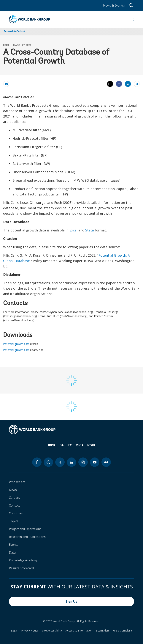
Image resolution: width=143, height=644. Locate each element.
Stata (90, 230)
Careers (14, 498)
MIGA (80, 445)
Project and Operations (25, 529)
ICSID (91, 445)
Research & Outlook (15, 31)
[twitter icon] (60, 462)
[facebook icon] (37, 462)
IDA (61, 445)
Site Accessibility (52, 631)
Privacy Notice (30, 631)
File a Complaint (123, 631)
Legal (14, 631)
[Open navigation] (133, 19)
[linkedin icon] (71, 462)
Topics (14, 521)
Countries (16, 513)
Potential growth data (16, 344)
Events (14, 545)
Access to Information (79, 631)
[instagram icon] (83, 462)
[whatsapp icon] (48, 462)
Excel (73, 230)
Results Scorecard (21, 568)
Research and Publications (27, 537)
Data (12, 552)
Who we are (17, 482)
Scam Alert (103, 631)
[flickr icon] (106, 462)
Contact (14, 505)
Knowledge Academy (23, 560)
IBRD (52, 445)
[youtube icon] (95, 462)
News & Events (114, 5)
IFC (70, 445)
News (13, 490)
